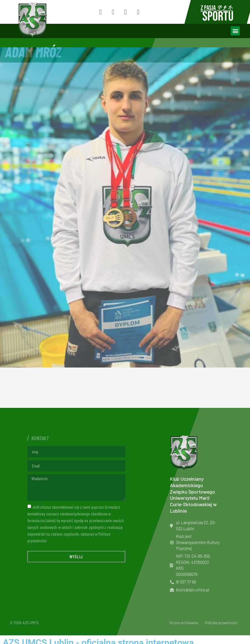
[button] (235, 31)
